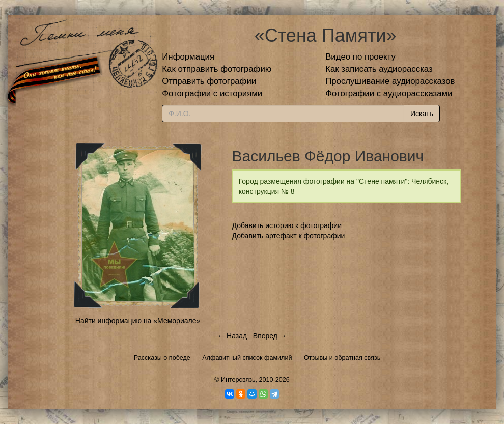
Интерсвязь (238, 380)
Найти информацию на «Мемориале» (138, 321)
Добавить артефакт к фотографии (289, 236)
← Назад (232, 336)
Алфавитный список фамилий (247, 358)
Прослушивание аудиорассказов (390, 81)
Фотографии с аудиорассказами (389, 93)
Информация (188, 57)
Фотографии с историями (212, 93)
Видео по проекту (360, 57)
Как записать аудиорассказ (379, 69)
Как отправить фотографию (217, 69)
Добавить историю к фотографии (287, 225)
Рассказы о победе (162, 358)
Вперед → (270, 336)
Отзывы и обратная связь (342, 358)
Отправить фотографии (209, 81)
